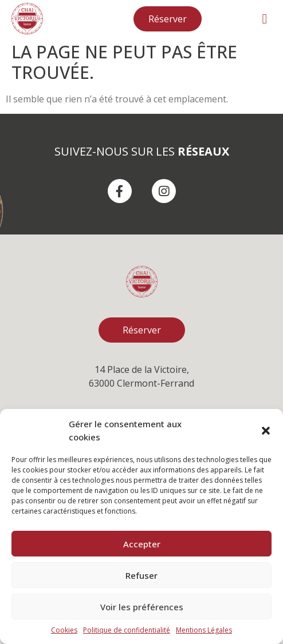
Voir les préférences (142, 607)
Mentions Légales (204, 630)
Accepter (142, 544)
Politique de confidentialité (127, 630)
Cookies (64, 630)
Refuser (141, 575)
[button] (266, 431)
